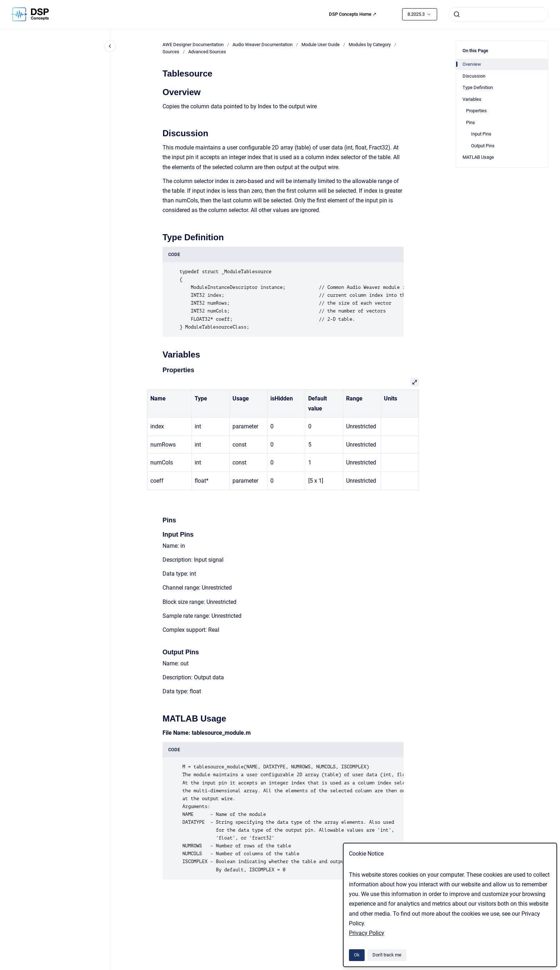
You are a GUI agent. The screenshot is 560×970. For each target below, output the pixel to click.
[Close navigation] (110, 46)
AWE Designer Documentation (193, 45)
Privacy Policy (367, 933)
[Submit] (457, 14)
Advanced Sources (207, 52)
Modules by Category (370, 45)
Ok (357, 955)
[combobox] (499, 14)
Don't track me (387, 955)
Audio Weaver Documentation (262, 45)
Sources (171, 52)
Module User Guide (321, 45)
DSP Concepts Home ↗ (353, 14)
